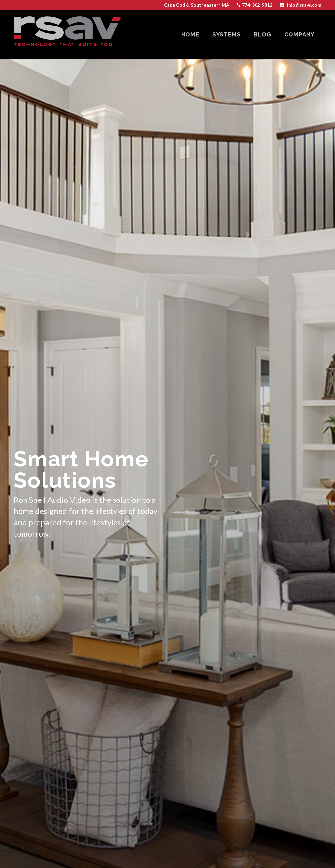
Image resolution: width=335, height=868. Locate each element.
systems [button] (227, 34)
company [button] (300, 34)
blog (263, 34)
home (190, 34)
